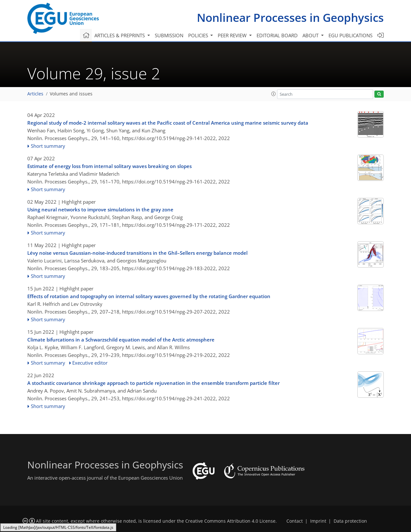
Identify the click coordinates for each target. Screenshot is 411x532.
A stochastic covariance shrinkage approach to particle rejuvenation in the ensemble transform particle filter (153, 383)
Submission (169, 35)
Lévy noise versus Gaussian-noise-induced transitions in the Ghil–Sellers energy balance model (137, 253)
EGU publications (350, 35)
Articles (35, 94)
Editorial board (277, 35)
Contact (295, 521)
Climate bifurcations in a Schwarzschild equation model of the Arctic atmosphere (121, 340)
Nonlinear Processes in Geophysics (290, 18)
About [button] (311, 35)
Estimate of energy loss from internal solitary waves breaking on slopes (109, 166)
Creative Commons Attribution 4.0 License (230, 521)
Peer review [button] (233, 35)
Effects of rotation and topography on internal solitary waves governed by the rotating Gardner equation (149, 296)
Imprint (318, 521)
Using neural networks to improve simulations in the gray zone (100, 209)
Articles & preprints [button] (120, 35)
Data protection (350, 521)
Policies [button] (199, 35)
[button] (274, 94)
